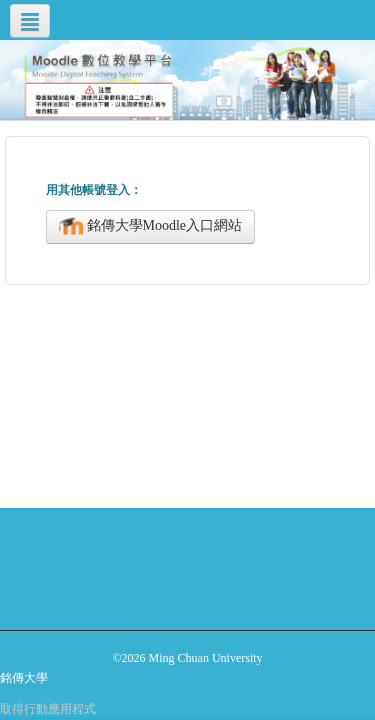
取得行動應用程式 (48, 709)
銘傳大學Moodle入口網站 (150, 227)
